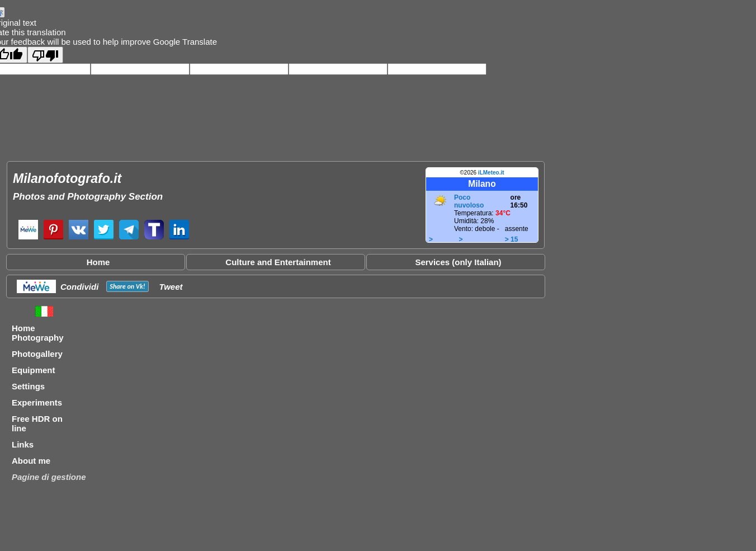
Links (23, 444)
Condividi (79, 287)
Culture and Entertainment (278, 262)
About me (31, 461)
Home (98, 262)
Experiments (37, 402)
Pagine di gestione (49, 477)
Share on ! (127, 286)
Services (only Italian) (458, 262)
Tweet (171, 287)
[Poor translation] (45, 55)
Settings (28, 386)
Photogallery (37, 354)
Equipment (34, 370)
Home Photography (38, 333)
